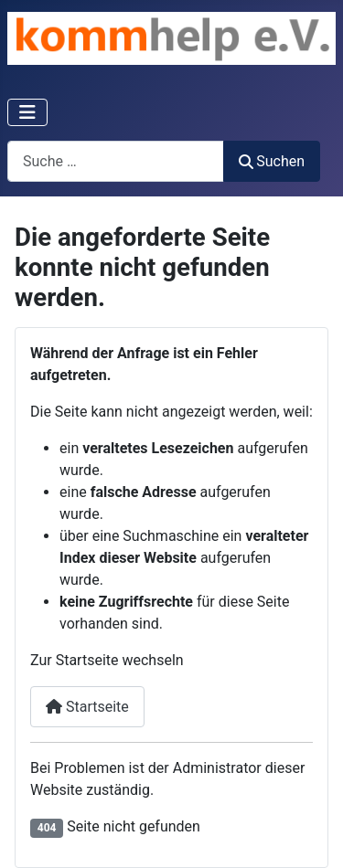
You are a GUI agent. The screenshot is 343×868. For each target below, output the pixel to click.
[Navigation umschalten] (27, 112)
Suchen (272, 161)
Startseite (87, 707)
